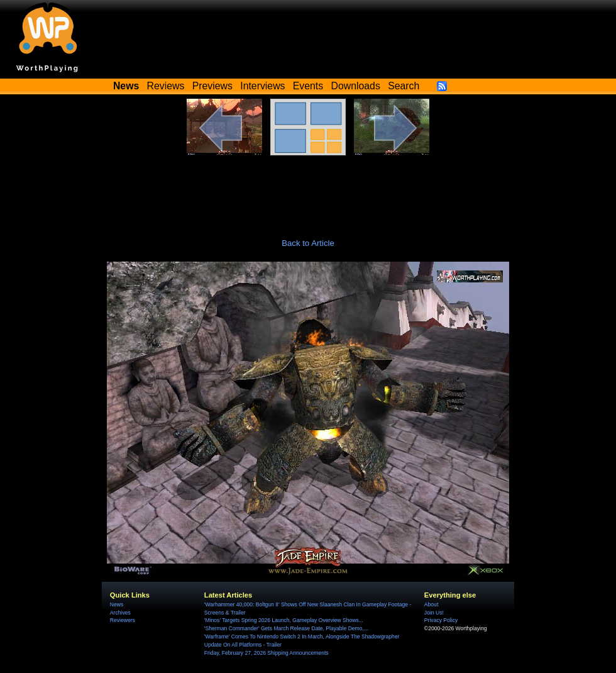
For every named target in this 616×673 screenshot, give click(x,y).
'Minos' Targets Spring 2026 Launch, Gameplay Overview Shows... (284, 620)
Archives (120, 613)
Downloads (356, 86)
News (117, 604)
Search (404, 86)
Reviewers (123, 620)
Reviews (166, 86)
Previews (212, 86)
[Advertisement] (308, 190)
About (431, 604)
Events (308, 86)
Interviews (262, 86)
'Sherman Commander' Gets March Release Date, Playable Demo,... (286, 628)
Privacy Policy (441, 620)
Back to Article (308, 243)
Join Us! (434, 613)
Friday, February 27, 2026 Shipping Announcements (267, 653)
